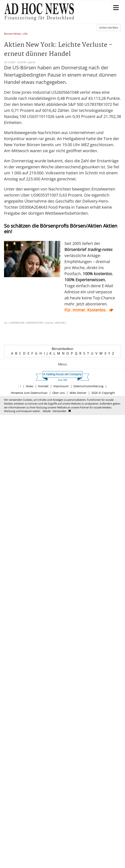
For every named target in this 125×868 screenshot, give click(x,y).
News (30, 386)
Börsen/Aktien (13, 34)
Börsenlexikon (62, 349)
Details (47, 411)
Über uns (59, 393)
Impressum (61, 386)
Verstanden (59, 411)
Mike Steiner (78, 393)
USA (25, 34)
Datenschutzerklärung (88, 386)
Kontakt (43, 386)
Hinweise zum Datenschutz (29, 393)
